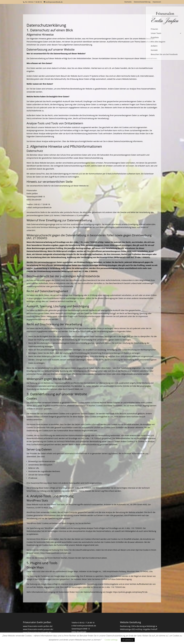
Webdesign (151, 626)
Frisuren (154, 29)
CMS (133, 626)
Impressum (157, 2)
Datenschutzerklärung (142, 2)
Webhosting (125, 629)
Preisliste (155, 38)
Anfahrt (154, 46)
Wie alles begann (158, 42)
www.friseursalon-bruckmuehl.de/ (37, 632)
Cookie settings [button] (111, 640)
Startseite (128, 2)
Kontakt (154, 50)
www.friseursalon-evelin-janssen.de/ (38, 629)
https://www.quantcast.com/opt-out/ (56, 553)
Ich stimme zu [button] (128, 640)
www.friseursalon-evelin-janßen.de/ (38, 626)
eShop (140, 629)
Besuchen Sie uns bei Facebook (164, 54)
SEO (134, 629)
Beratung (141, 626)
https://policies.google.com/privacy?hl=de (130, 592)
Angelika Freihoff (150, 629)
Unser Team (156, 33)
